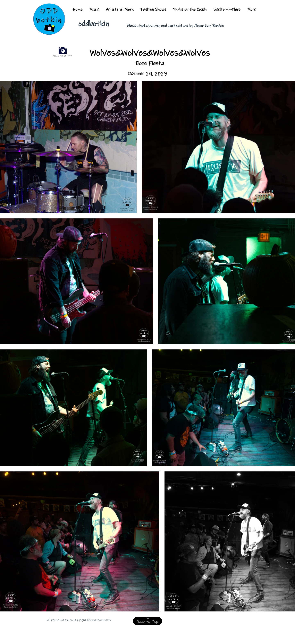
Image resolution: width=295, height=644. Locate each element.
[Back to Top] (147, 621)
